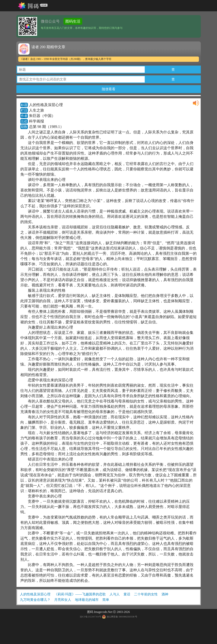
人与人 (115, 594)
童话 (127, 594)
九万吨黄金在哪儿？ (35, 600)
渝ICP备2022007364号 (91, 617)
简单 (106, 600)
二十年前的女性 (146, 594)
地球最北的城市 (87, 600)
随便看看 (109, 89)
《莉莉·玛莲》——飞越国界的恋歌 (80, 594)
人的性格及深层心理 (35, 594)
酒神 (165, 594)
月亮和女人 (63, 600)
